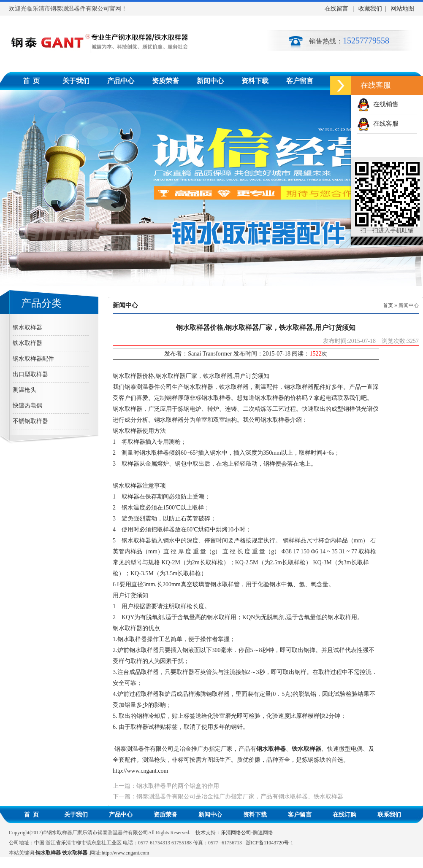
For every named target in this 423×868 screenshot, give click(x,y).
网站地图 (402, 9)
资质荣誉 (165, 81)
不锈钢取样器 (30, 421)
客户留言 (300, 81)
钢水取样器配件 (33, 359)
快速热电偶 (27, 406)
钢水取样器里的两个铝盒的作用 (178, 786)
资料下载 (255, 81)
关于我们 (76, 81)
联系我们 (389, 815)
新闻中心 (210, 81)
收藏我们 (370, 9)
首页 (388, 305)
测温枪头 (24, 390)
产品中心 (121, 81)
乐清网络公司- (237, 833)
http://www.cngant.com (140, 771)
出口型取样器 (30, 374)
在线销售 (378, 104)
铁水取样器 (27, 343)
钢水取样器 (27, 328)
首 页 (31, 81)
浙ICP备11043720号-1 (269, 843)
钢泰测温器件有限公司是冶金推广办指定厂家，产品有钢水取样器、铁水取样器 (240, 797)
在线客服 (378, 124)
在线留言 (336, 9)
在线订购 (344, 815)
